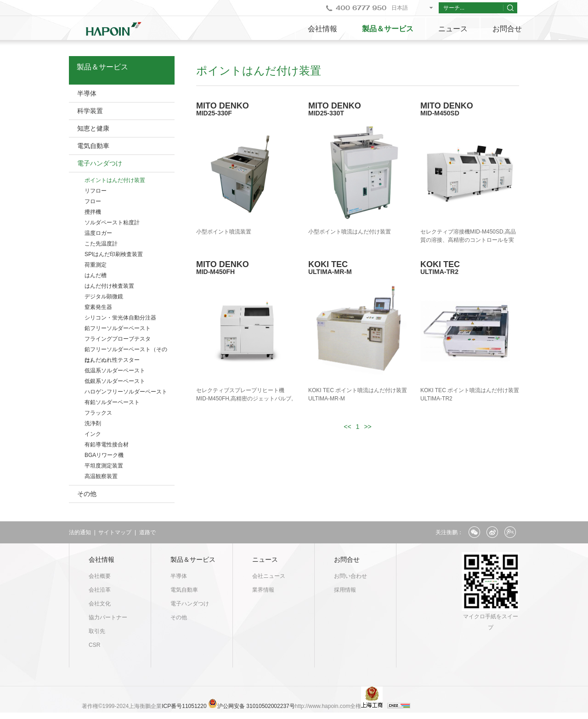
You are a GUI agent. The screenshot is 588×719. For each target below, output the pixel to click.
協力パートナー (108, 617)
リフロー (96, 191)
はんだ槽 (96, 275)
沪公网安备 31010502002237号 (256, 706)
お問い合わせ (351, 576)
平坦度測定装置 (104, 466)
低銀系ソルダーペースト (115, 381)
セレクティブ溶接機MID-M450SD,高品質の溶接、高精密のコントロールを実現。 (468, 240)
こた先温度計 (101, 244)
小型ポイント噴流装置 (224, 232)
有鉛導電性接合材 (107, 445)
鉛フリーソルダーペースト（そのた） (126, 351)
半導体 (87, 93)
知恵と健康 (93, 128)
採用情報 (345, 590)
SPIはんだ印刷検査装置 (114, 254)
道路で (147, 532)
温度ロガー (98, 233)
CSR (94, 645)
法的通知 (80, 532)
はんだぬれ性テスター (112, 360)
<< (347, 427)
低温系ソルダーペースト (115, 371)
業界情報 (263, 590)
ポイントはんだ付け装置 (115, 180)
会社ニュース (269, 576)
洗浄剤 (93, 423)
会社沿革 (100, 590)
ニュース (453, 29)
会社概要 (100, 576)
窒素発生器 (98, 307)
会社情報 (322, 29)
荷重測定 (96, 265)
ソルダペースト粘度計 (112, 223)
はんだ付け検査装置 (109, 286)
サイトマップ (115, 532)
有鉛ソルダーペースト (112, 402)
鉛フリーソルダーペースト (118, 328)
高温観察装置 (101, 476)
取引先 (97, 631)
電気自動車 (93, 146)
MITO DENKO (246, 109)
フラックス (98, 413)
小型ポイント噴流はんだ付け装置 (350, 232)
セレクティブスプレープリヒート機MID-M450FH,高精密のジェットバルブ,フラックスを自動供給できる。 (245, 399)
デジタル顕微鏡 (104, 297)
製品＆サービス (388, 29)
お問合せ (507, 29)
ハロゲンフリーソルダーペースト (126, 392)
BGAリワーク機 (104, 455)
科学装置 (90, 111)
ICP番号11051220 (185, 706)
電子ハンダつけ (100, 163)
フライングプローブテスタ (118, 339)
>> (367, 427)
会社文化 (100, 604)
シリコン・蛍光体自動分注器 (120, 318)
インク (93, 434)
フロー (93, 201)
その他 (87, 494)
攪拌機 (93, 212)
